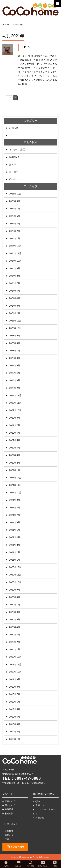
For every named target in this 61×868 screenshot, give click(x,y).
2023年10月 (15, 328)
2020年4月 (15, 627)
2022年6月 (15, 433)
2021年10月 (15, 492)
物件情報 (9, 809)
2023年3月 (15, 380)
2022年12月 (15, 395)
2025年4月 (15, 224)
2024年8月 (15, 276)
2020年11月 (15, 575)
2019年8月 (15, 687)
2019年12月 (15, 657)
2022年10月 (15, 410)
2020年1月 (15, 649)
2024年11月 (15, 253)
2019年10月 (15, 672)
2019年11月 (15, 664)
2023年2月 (15, 388)
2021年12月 (15, 478)
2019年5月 (15, 709)
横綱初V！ (14, 157)
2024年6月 (15, 291)
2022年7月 (15, 425)
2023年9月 (15, 336)
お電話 (55, 864)
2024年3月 (15, 306)
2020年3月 (15, 635)
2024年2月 (15, 313)
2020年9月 (15, 590)
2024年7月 (15, 283)
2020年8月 (15, 597)
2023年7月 (15, 351)
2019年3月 (15, 724)
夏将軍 (13, 165)
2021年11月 (15, 485)
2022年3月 (15, 455)
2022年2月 (15, 463)
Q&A (38, 801)
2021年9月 (15, 500)
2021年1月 (15, 560)
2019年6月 (15, 702)
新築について (42, 805)
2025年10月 (15, 194)
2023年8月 (15, 343)
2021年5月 (15, 530)
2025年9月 (15, 201)
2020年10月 (15, 582)
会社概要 (9, 831)
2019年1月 (15, 739)
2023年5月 (15, 365)
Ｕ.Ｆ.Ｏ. (25, 47)
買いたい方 (10, 805)
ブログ (13, 135)
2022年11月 (15, 403)
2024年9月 (15, 268)
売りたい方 (10, 801)
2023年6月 (15, 358)
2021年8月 (15, 508)
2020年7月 (15, 605)
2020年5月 (15, 619)
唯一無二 (14, 172)
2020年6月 (15, 612)
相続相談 (9, 814)
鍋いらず (14, 179)
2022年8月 (15, 418)
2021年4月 (15, 537)
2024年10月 (15, 261)
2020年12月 (15, 567)
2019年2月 (15, 732)
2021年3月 (15, 545)
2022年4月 (15, 448)
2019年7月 (15, 694)
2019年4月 (15, 717)
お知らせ (14, 128)
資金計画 (40, 818)
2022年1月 (15, 470)
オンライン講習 (17, 149)
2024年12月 (15, 246)
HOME (6, 864)
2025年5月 (15, 216)
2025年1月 (15, 238)
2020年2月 (15, 642)
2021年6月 (15, 522)
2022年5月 (15, 440)
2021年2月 (15, 552)
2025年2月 (15, 231)
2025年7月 (15, 209)
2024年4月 (15, 298)
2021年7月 (15, 515)
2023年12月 (15, 321)
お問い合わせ (43, 864)
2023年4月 (15, 373)
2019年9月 (15, 679)
